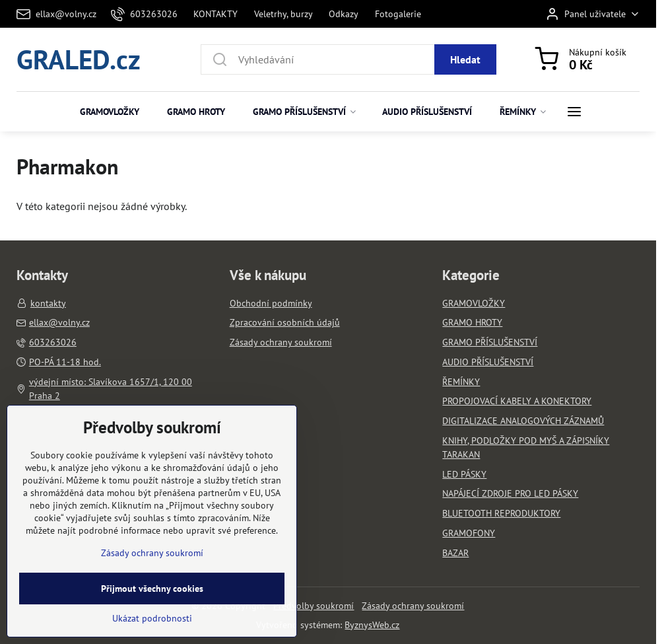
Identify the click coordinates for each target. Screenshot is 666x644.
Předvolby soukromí (314, 606)
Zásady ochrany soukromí (413, 606)
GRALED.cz (79, 59)
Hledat (465, 59)
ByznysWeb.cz (372, 625)
